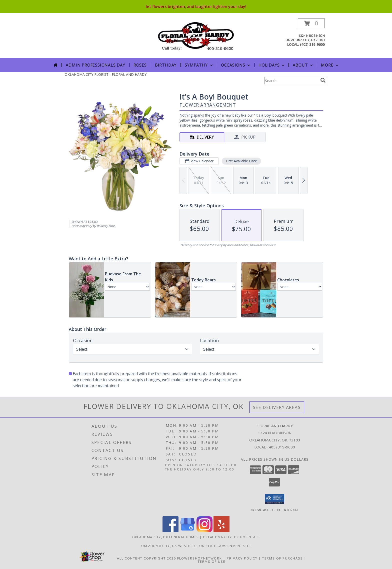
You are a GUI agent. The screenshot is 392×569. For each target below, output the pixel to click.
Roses (140, 65)
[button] (311, 23)
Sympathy (199, 65)
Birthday (166, 65)
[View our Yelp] (221, 531)
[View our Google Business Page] (187, 531)
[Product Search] (291, 81)
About (303, 65)
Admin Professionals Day (95, 65)
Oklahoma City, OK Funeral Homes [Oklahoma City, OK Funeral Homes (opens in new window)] (165, 537)
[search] (323, 80)
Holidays (272, 65)
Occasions (236, 65)
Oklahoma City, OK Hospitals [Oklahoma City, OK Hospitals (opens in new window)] (231, 537)
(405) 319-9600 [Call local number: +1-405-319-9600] (312, 44)
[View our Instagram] (204, 531)
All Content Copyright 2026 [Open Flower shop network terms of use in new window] (146, 558)
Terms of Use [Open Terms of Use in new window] (212, 561)
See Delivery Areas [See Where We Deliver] (277, 407)
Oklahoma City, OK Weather (168, 545)
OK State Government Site (225, 545)
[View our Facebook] (170, 531)
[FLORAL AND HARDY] (196, 36)
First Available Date (241, 161)
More (330, 65)
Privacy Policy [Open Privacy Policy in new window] (242, 558)
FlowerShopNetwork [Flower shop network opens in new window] (200, 558)
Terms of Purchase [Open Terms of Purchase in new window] (282, 558)
